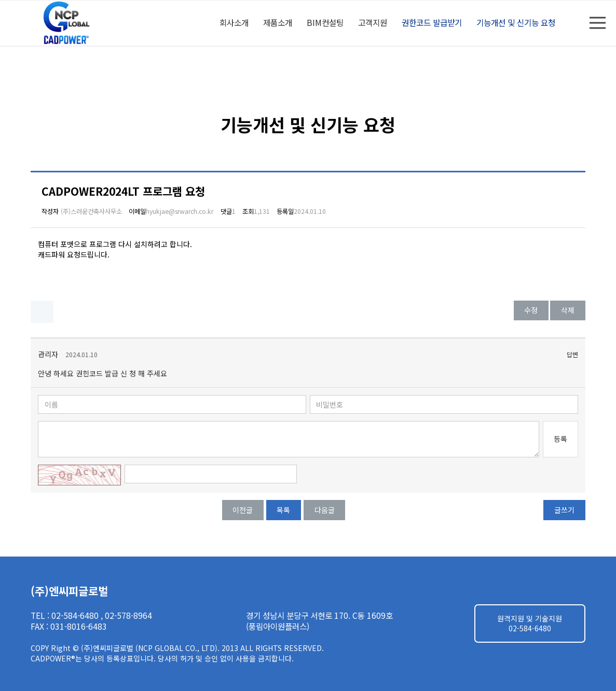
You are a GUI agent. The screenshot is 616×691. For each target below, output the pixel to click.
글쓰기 (564, 510)
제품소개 (278, 23)
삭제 (568, 310)
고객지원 (373, 23)
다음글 (325, 510)
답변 (572, 355)
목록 (283, 510)
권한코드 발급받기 (432, 23)
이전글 (243, 510)
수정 (531, 310)
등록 (560, 439)
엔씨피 (68, 23)
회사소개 (234, 23)
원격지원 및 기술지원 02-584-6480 (530, 624)
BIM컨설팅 (325, 23)
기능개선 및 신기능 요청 (516, 23)
